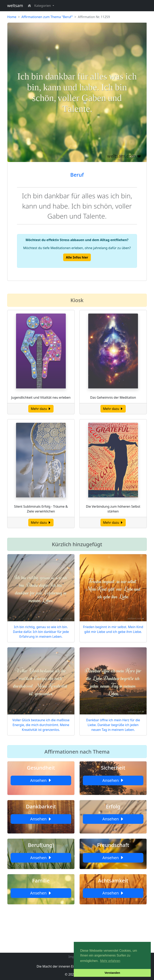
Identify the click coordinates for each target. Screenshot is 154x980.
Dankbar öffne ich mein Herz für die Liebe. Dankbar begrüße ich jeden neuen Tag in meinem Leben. (113, 725)
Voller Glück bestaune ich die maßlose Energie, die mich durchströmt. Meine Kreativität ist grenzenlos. (41, 725)
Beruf (77, 175)
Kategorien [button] (43, 6)
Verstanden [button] (112, 973)
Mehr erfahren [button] (110, 961)
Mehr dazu (41, 409)
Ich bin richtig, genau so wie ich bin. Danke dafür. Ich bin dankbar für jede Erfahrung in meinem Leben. (41, 632)
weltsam (15, 6)
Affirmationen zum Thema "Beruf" (47, 17)
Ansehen (41, 780)
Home (12, 17)
